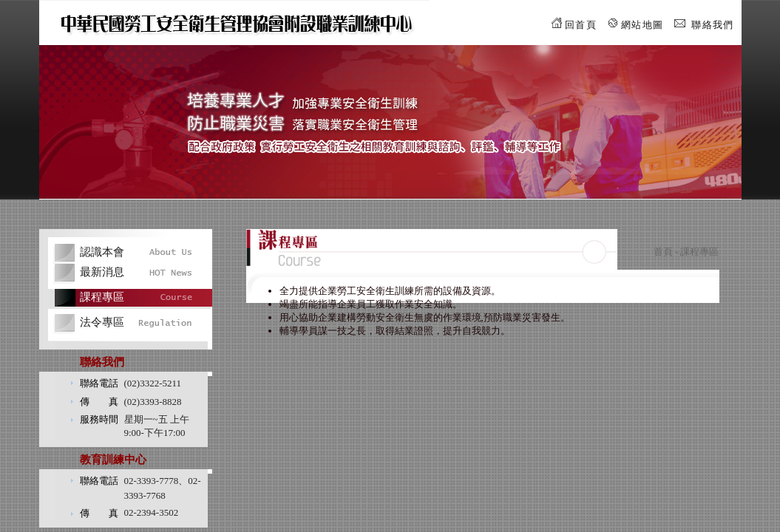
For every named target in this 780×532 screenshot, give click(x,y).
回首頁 (581, 25)
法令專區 (102, 322)
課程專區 (102, 297)
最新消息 (102, 272)
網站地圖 (642, 25)
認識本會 (102, 252)
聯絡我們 (712, 25)
